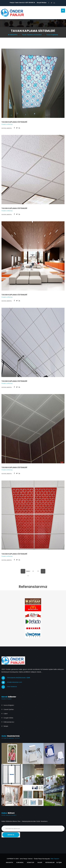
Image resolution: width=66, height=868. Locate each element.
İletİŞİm (59, 862)
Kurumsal (20, 862)
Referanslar (50, 862)
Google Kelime (8, 718)
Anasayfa (9, 862)
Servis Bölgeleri (9, 705)
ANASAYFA (13, 35)
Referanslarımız (9, 722)
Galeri (6, 714)
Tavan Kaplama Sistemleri (32, 35)
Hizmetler (31, 862)
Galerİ (40, 862)
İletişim (6, 726)
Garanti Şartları (9, 709)
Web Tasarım (55, 859)
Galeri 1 (28, 572)
